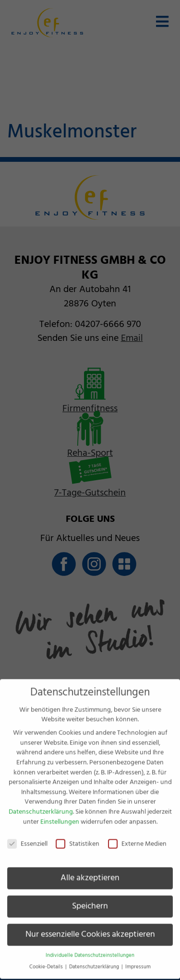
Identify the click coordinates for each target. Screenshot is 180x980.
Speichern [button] (90, 899)
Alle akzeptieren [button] (90, 870)
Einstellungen (60, 814)
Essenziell (27, 836)
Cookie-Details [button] (47, 959)
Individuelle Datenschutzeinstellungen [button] (90, 948)
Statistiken (78, 836)
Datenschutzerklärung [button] (95, 959)
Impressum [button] (138, 959)
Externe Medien (137, 836)
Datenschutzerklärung (41, 804)
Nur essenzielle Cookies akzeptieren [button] (90, 927)
